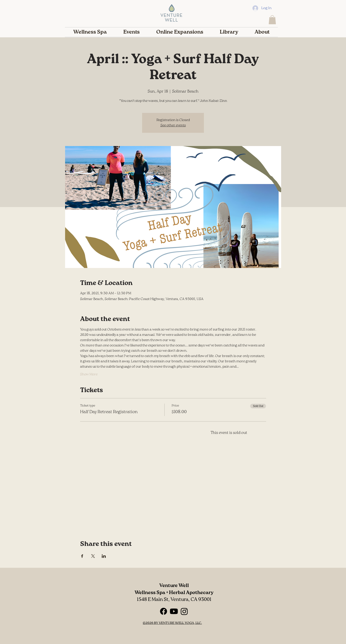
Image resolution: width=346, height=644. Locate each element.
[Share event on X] (93, 556)
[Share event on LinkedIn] (104, 556)
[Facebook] (164, 611)
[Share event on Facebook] (82, 556)
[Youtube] (174, 611)
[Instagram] (184, 611)
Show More (89, 374)
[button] (272, 20)
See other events (173, 125)
